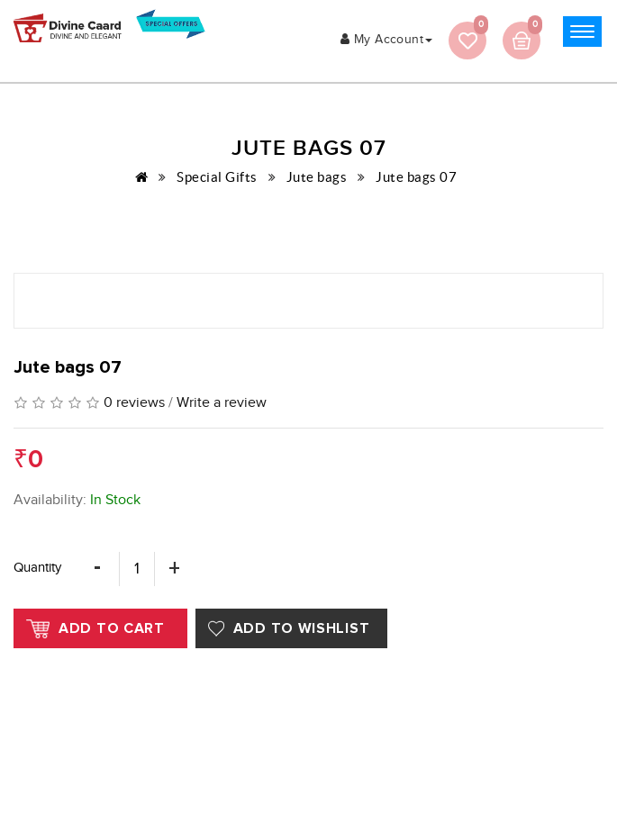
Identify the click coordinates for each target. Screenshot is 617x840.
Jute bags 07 (416, 177)
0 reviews (134, 403)
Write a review (222, 403)
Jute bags (317, 177)
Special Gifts (217, 177)
